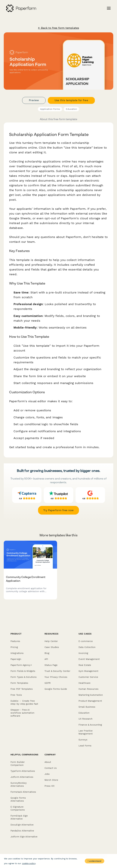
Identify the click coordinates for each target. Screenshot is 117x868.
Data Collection (87, 647)
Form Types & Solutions (24, 677)
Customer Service (88, 677)
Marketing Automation (91, 695)
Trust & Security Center (57, 671)
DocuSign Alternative (22, 825)
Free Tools (16, 695)
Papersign (16, 659)
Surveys (83, 740)
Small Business (87, 707)
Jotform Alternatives (22, 777)
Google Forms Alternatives (18, 799)
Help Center (51, 641)
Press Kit (49, 786)
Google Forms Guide (56, 689)
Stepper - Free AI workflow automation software (22, 713)
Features (15, 641)
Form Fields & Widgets (23, 671)
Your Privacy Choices (56, 677)
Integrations (17, 653)
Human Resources (89, 689)
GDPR (48, 683)
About (48, 762)
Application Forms (50, 109)
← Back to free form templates (59, 28)
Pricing (14, 647)
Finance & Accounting (90, 725)
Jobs (47, 774)
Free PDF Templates (22, 689)
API (46, 659)
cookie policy (29, 863)
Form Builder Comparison (18, 764)
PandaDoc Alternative (22, 831)
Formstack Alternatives (23, 792)
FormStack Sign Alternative (19, 817)
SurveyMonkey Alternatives (19, 784)
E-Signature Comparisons (18, 808)
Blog (47, 653)
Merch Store (51, 780)
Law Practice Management (86, 732)
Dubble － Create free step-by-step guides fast (24, 702)
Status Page (51, 665)
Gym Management (88, 671)
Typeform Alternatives (23, 771)
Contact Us (51, 768)
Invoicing (83, 653)
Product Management (90, 701)
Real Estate (85, 665)
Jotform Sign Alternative (24, 837)
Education (71, 109)
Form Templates (19, 683)
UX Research (85, 719)
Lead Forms (85, 746)
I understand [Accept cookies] (95, 861)
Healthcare (84, 683)
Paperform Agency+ (21, 665)
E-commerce (86, 641)
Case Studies (52, 647)
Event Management (89, 659)
